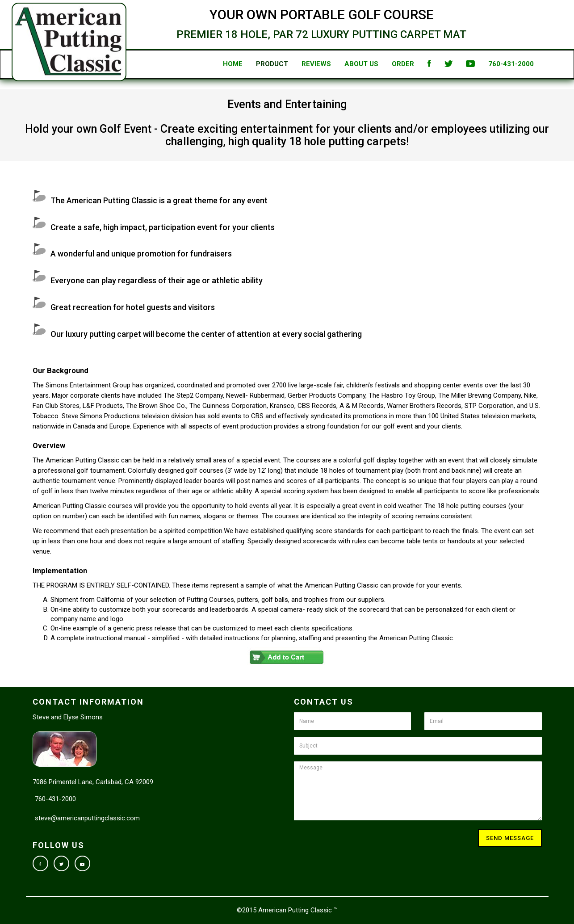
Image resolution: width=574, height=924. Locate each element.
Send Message (510, 838)
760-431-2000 (494, 64)
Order (386, 64)
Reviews (299, 64)
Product (255, 64)
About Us (344, 64)
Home (216, 64)
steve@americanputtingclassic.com (87, 818)
